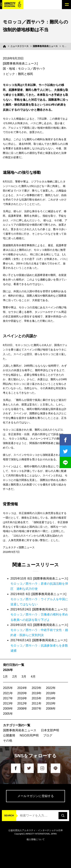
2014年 (51, 698)
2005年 (8, 714)
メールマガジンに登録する (36, 796)
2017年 (8, 698)
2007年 (37, 709)
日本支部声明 (50, 730)
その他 (8, 741)
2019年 (37, 693)
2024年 (22, 688)
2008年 (22, 709)
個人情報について (36, 839)
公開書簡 (9, 735)
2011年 (37, 703)
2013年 (8, 703)
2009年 (8, 709)
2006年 (51, 709)
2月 (15, 677)
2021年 (8, 693)
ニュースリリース (20, 46)
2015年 (37, 698)
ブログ (48, 735)
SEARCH (9, 816)
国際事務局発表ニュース (45, 46)
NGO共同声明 (29, 735)
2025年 (8, 688)
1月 (5, 677)
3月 (24, 677)
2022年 (51, 688)
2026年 (8, 670)
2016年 (22, 698)
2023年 (37, 688)
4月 (33, 677)
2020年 (22, 693)
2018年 (51, 693)
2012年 (22, 703)
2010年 (51, 703)
